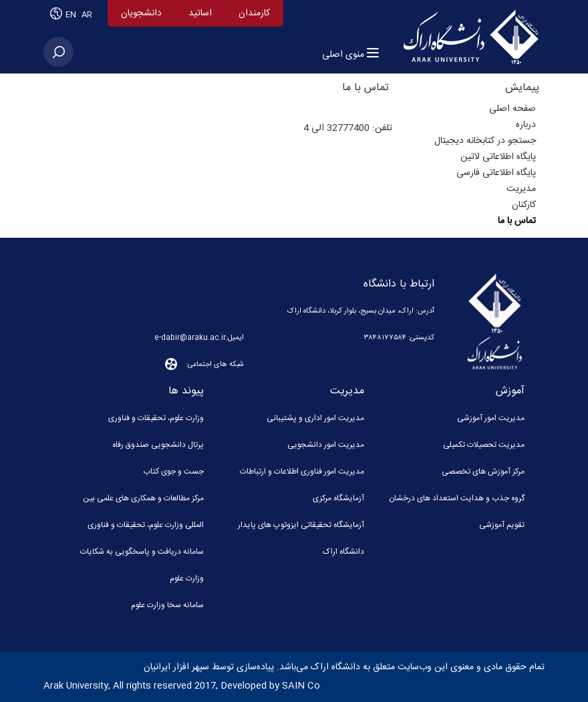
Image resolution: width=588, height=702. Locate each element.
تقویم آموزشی (502, 525)
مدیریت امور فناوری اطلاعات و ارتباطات (302, 472)
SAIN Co (301, 686)
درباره (526, 125)
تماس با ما (517, 221)
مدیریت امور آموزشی (491, 418)
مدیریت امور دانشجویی (326, 445)
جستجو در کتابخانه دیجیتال (485, 141)
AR (87, 15)
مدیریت (521, 189)
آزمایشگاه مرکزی (338, 498)
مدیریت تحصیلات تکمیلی (484, 445)
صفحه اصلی (512, 109)
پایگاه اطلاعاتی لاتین (498, 157)
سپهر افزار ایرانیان (176, 667)
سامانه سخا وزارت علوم (167, 605)
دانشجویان (141, 13)
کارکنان (524, 205)
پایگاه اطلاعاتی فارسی (496, 173)
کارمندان (254, 13)
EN (72, 15)
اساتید (200, 13)
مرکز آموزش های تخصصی (483, 472)
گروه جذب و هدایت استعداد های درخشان (457, 498)
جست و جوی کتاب (173, 472)
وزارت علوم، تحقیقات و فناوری (156, 418)
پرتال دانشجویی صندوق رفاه (158, 445)
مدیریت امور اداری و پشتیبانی (315, 418)
